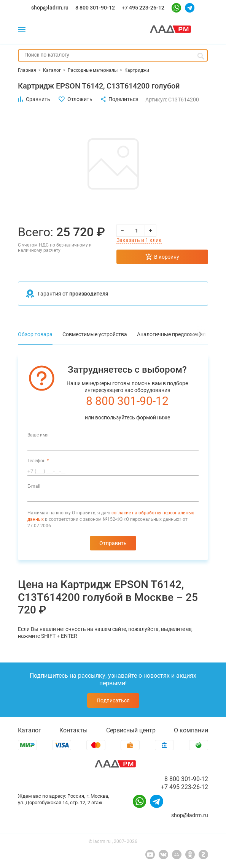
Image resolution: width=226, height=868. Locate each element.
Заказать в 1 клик (139, 240)
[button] (199, 334)
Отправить (113, 543)
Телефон (38, 461)
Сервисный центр (131, 730)
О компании (191, 730)
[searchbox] (113, 55)
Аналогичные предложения (171, 334)
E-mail (34, 486)
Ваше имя (38, 435)
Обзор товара (35, 334)
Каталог (29, 730)
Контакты (73, 730)
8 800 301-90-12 (95, 8)
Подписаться (113, 700)
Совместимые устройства (95, 334)
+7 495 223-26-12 (143, 8)
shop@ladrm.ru (50, 8)
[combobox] (113, 55)
